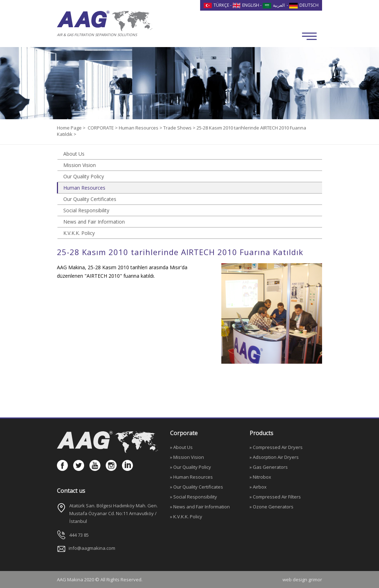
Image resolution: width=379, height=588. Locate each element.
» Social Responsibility (194, 497)
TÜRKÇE (216, 5)
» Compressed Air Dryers (276, 447)
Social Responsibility (86, 210)
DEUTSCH (304, 5)
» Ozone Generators (272, 507)
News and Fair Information (94, 222)
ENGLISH (246, 5)
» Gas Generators (269, 467)
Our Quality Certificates (90, 199)
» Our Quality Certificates (197, 487)
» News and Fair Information (200, 507)
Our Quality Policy (84, 176)
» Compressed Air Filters (275, 497)
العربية (274, 5)
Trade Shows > (180, 128)
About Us (74, 154)
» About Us (181, 447)
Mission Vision (80, 165)
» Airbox (258, 487)
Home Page (70, 128)
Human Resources (84, 188)
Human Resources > (141, 128)
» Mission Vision (187, 457)
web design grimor (302, 580)
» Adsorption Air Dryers (274, 457)
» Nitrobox (260, 477)
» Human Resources (191, 477)
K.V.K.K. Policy (79, 233)
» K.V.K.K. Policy (186, 517)
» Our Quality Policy (191, 467)
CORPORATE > (103, 128)
